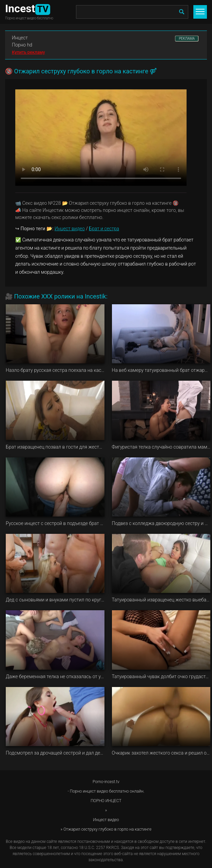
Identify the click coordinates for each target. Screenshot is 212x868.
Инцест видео (70, 229)
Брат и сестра (104, 229)
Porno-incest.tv (106, 782)
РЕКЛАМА (187, 39)
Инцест (20, 38)
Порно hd (22, 45)
